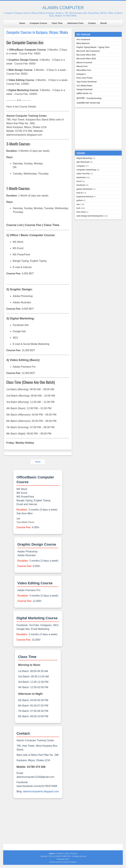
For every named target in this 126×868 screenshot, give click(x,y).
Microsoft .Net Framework (88, 51)
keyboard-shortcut (85, 197)
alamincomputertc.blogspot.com (41, 791)
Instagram (74, 853)
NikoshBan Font (84, 70)
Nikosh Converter (84, 63)
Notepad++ (81, 74)
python (80, 200)
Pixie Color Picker (85, 78)
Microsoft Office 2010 (86, 55)
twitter (67, 853)
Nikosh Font (82, 66)
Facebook (60, 853)
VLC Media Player (84, 86)
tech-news (81, 212)
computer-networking (86, 170)
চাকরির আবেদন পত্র (84, 94)
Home (22, 23)
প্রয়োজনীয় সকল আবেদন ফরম (88, 103)
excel (79, 181)
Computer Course (38, 23)
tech (78, 208)
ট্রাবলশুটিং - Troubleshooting (89, 98)
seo (78, 204)
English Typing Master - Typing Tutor (93, 47)
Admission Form (75, 23)
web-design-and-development (90, 216)
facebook (81, 185)
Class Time (57, 23)
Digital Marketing (84, 158)
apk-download (83, 162)
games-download (84, 189)
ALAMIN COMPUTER (63, 8)
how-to (80, 193)
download (81, 177)
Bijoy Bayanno (83, 43)
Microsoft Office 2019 (86, 59)
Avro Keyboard (83, 40)
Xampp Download (84, 89)
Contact (92, 23)
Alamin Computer (70, 862)
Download (60, 859)
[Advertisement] (38, 822)
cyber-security (83, 174)
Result (104, 23)
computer (81, 166)
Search (67, 859)
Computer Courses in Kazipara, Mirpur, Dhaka (37, 32)
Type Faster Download (87, 82)
